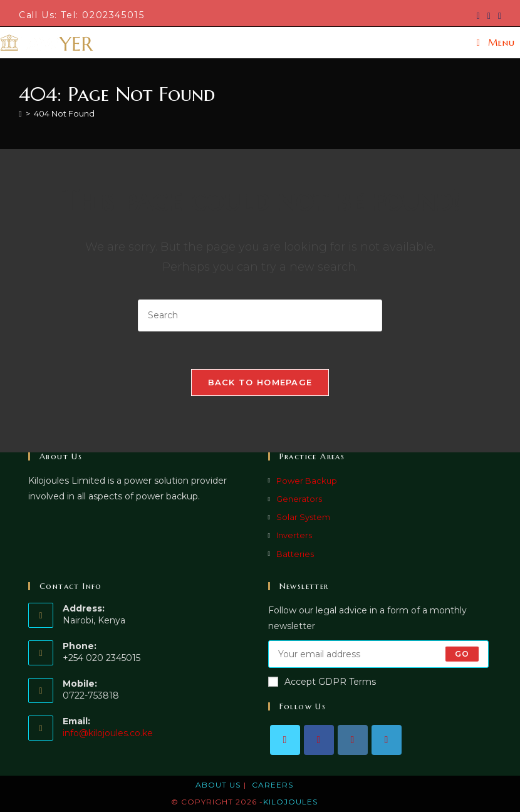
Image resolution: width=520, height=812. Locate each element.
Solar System (303, 517)
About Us (218, 785)
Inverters (294, 535)
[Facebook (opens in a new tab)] (489, 16)
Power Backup (307, 481)
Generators (299, 499)
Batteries (295, 554)
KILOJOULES (290, 802)
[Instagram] (353, 740)
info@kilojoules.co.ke (108, 733)
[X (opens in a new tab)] (478, 16)
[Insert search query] (260, 315)
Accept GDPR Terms (322, 682)
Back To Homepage (260, 382)
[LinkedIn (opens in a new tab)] (498, 16)
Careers (273, 785)
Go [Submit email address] (462, 654)
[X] (285, 740)
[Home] (20, 113)
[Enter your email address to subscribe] (379, 654)
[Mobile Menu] (496, 42)
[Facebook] (319, 740)
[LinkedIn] (387, 740)
